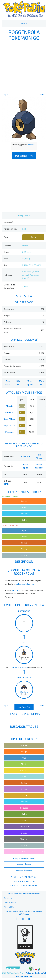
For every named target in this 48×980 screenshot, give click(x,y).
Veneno (24, 789)
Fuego (24, 501)
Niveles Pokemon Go (24, 877)
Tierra (24, 549)
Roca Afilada (9, 419)
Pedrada (9, 432)
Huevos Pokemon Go (24, 881)
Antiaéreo (9, 412)
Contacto (8, 898)
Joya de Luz (9, 425)
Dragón (24, 833)
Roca (33, 237)
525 (43, 95)
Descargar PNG (24, 156)
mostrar (32, 145)
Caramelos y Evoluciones (24, 886)
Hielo (24, 507)
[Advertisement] (24, 67)
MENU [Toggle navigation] (24, 23)
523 (5, 95)
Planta (24, 537)
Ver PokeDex (24, 707)
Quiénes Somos (10, 902)
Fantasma (24, 826)
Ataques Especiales (24, 870)
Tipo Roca (17, 590)
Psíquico (24, 808)
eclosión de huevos (25, 584)
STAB (6, 484)
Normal (22, 406)
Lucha (24, 543)
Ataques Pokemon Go (24, 858)
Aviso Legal (9, 907)
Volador (24, 514)
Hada (24, 851)
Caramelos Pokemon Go (18, 667)
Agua (24, 530)
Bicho (24, 520)
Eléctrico (24, 770)
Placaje (9, 406)
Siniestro (24, 839)
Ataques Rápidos (24, 864)
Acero (24, 555)
